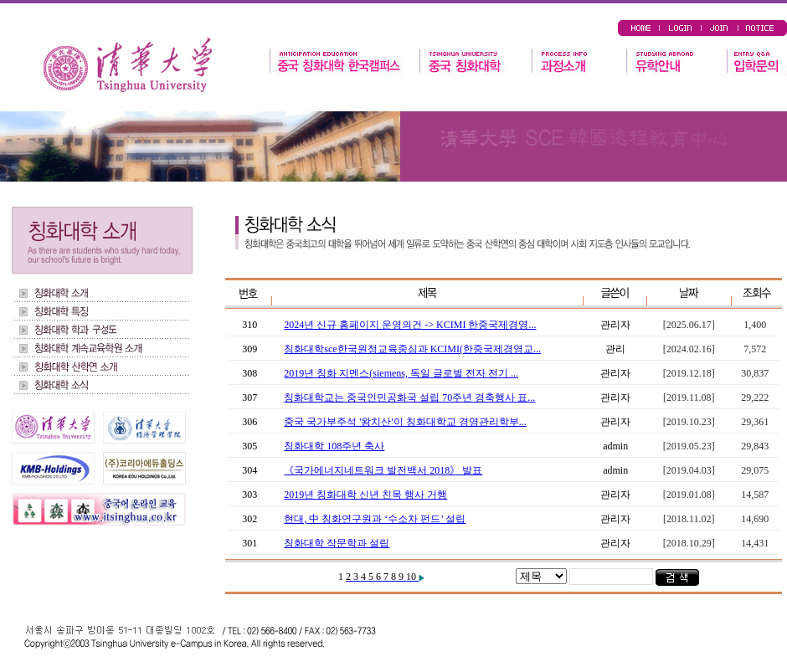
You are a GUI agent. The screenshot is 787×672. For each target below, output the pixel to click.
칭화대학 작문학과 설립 (337, 543)
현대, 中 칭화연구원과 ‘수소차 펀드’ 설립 (375, 519)
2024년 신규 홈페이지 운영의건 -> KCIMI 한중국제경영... (410, 325)
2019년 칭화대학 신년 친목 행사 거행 (365, 495)
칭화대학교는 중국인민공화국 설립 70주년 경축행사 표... (409, 398)
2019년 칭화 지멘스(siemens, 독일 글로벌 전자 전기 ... (401, 373)
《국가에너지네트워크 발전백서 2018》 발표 (383, 470)
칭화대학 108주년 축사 (334, 446)
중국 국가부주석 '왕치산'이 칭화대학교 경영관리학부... (405, 422)
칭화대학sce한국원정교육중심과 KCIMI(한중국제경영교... (412, 349)
